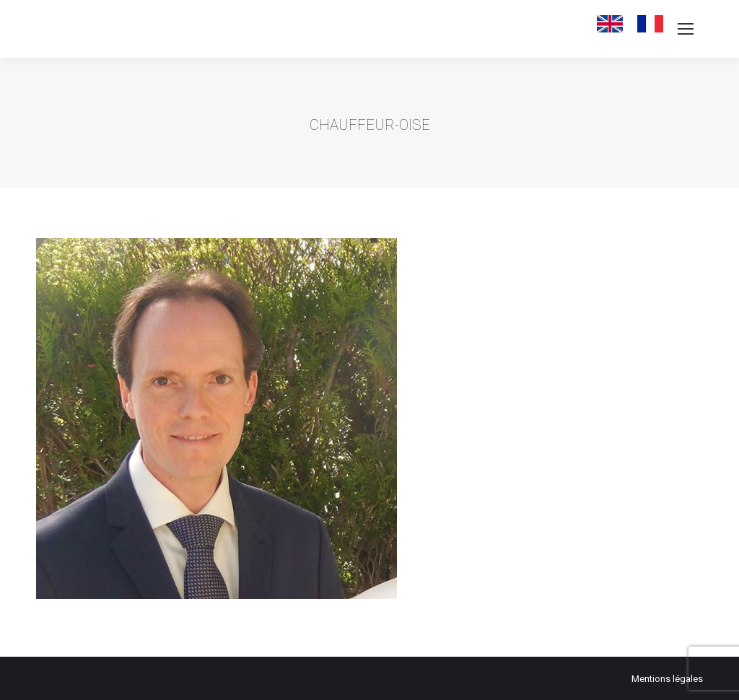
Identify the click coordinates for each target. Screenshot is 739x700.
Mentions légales (667, 679)
